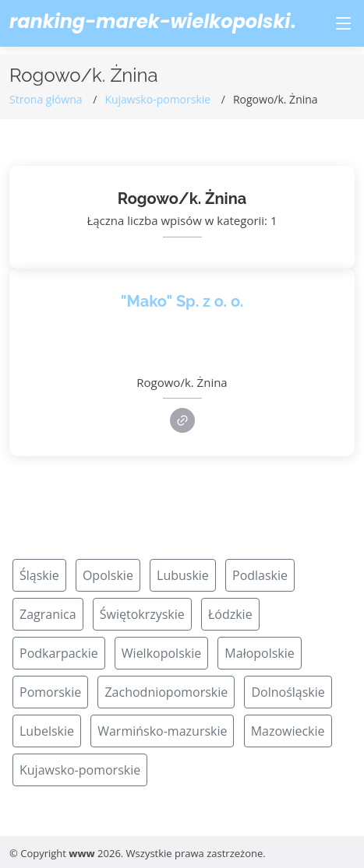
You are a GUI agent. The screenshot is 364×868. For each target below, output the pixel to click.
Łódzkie (230, 614)
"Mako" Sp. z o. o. (182, 301)
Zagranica (48, 614)
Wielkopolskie (161, 653)
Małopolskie (259, 653)
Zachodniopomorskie (166, 692)
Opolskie (108, 575)
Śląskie (39, 575)
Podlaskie (260, 575)
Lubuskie (183, 575)
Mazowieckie (288, 731)
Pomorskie (50, 692)
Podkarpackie (59, 653)
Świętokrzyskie (142, 614)
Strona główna (46, 99)
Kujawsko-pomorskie (157, 99)
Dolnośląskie (288, 692)
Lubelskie (47, 731)
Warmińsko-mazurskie (162, 731)
